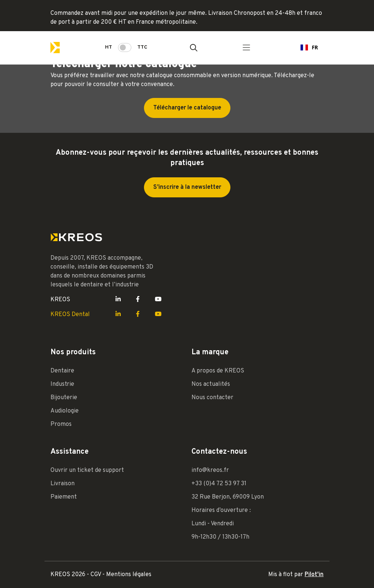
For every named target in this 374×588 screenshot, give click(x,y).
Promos (61, 424)
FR (309, 47)
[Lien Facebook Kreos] (138, 300)
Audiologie (65, 411)
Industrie (62, 384)
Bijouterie (64, 398)
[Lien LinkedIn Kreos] (118, 300)
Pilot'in (314, 575)
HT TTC (126, 47)
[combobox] (309, 47)
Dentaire (62, 371)
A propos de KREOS (218, 371)
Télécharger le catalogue (187, 108)
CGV (96, 575)
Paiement (64, 497)
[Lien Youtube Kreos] (158, 300)
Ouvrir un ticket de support (87, 470)
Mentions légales (129, 575)
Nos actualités (211, 384)
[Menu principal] (246, 47)
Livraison (63, 484)
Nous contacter (212, 398)
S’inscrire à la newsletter (187, 187)
